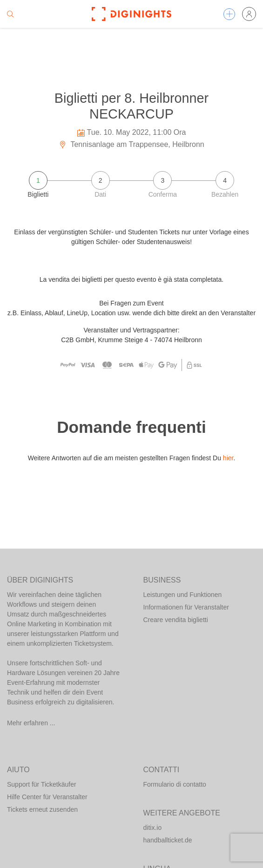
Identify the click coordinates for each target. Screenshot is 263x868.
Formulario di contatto (175, 784)
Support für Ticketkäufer (42, 784)
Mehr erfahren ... (31, 723)
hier (228, 458)
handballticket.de (168, 840)
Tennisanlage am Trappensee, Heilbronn (131, 144)
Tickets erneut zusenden (42, 809)
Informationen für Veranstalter (186, 607)
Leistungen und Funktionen (183, 595)
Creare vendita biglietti (176, 620)
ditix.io (153, 828)
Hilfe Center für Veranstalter (47, 797)
